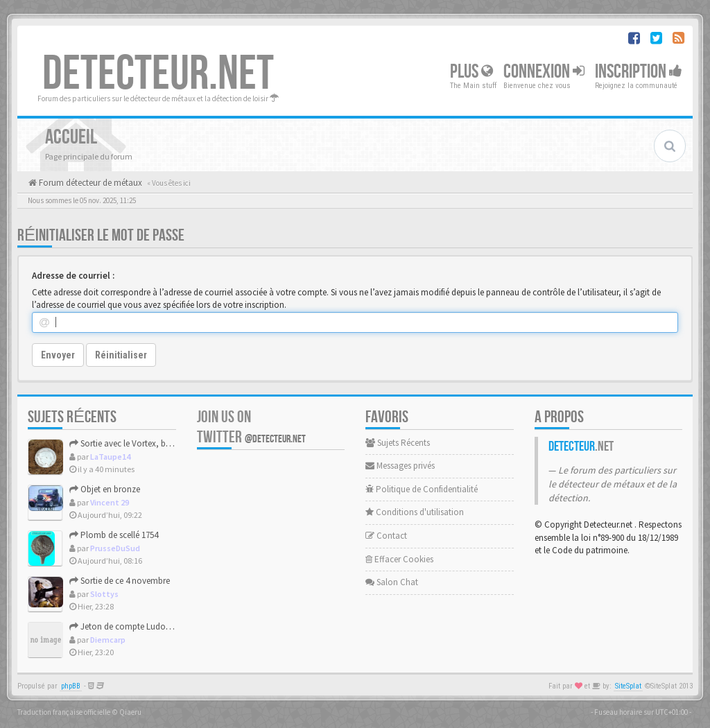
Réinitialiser (121, 355)
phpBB (71, 686)
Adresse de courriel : (73, 276)
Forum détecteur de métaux (89, 183)
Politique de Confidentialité (422, 489)
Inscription (639, 72)
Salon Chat (392, 582)
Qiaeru (130, 712)
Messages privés (400, 466)
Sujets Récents (398, 443)
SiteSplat (628, 686)
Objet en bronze (105, 489)
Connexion (544, 72)
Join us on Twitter (251, 427)
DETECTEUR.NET (158, 74)
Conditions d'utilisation (415, 512)
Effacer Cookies (399, 559)
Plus (471, 72)
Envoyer (58, 355)
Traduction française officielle (64, 712)
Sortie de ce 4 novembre (120, 581)
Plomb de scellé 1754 (114, 535)
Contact (386, 536)
